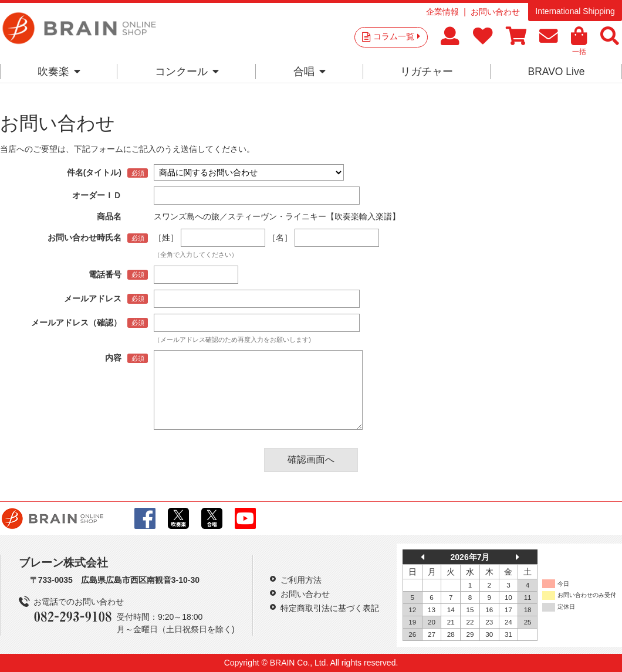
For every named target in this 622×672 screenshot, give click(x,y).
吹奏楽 (59, 72)
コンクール (187, 72)
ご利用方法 (301, 580)
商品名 (109, 216)
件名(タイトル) (94, 172)
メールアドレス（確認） (76, 323)
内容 (113, 358)
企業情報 (442, 12)
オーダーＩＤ (97, 195)
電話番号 (105, 274)
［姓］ (166, 237)
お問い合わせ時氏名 (84, 237)
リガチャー (427, 72)
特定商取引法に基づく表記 (330, 608)
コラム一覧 (397, 36)
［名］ (280, 237)
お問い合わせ (495, 12)
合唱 (310, 72)
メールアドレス (93, 298)
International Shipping (575, 11)
